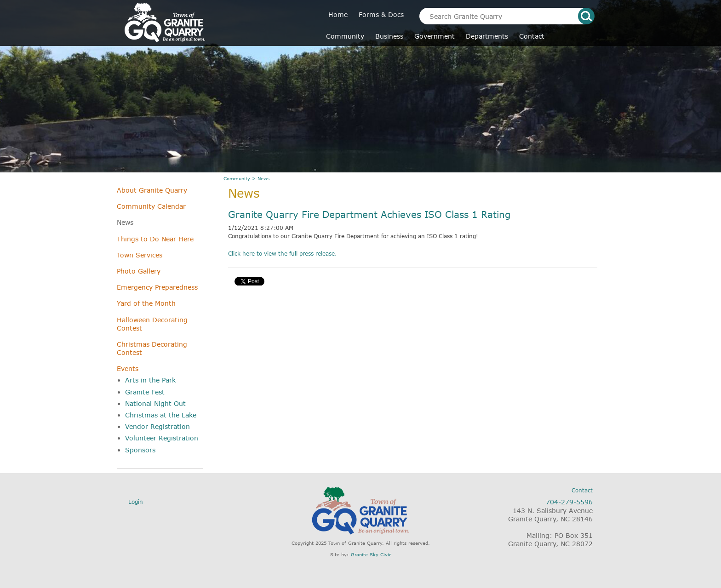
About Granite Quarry (152, 190)
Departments (487, 36)
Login (136, 502)
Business (389, 36)
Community (345, 36)
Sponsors (140, 450)
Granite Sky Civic (371, 554)
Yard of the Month (146, 303)
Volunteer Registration (162, 438)
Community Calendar (151, 206)
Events (128, 368)
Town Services (140, 255)
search (586, 16)
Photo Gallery (139, 271)
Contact (532, 36)
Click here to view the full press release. (282, 254)
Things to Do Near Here (155, 239)
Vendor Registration (157, 426)
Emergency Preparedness (157, 287)
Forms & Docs (381, 14)
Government (435, 36)
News (125, 222)
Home (338, 14)
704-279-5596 (569, 502)
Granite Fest (145, 392)
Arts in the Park (150, 380)
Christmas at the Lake (161, 415)
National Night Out (155, 403)
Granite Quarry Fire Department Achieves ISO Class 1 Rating (369, 214)
